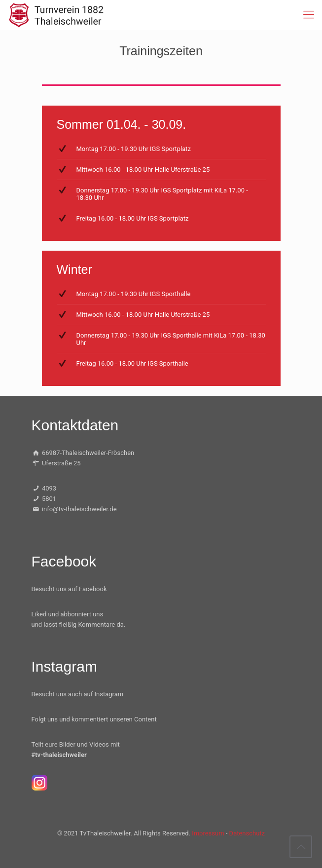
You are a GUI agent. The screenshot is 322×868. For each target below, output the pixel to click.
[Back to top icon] (301, 847)
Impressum (208, 833)
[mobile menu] (309, 15)
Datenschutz (247, 833)
